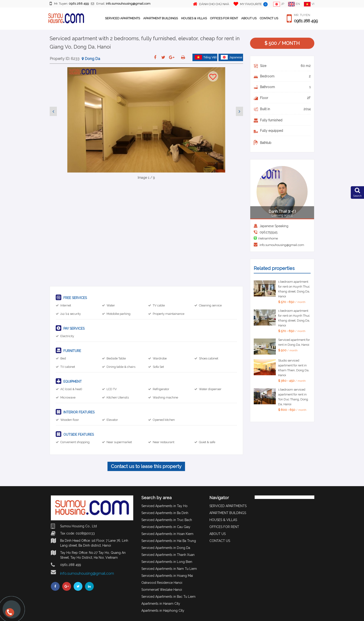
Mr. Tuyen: (69, 3)
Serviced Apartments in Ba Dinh (165, 513)
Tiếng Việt (206, 57)
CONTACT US (269, 18)
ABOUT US (249, 18)
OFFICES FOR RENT (224, 18)
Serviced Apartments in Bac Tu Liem (168, 597)
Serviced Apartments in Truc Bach (167, 520)
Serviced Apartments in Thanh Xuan (168, 555)
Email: (121, 4)
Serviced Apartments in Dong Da (166, 548)
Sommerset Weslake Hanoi (162, 590)
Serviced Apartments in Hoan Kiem (167, 534)
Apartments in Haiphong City (163, 611)
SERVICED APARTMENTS (122, 18)
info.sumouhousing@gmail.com (282, 245)
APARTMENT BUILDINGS (161, 18)
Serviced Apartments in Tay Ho (164, 506)
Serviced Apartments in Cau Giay (166, 527)
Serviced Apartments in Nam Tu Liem (169, 569)
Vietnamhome (268, 238)
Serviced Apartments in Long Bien (167, 562)
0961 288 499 (306, 21)
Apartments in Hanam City (161, 604)
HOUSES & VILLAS (194, 18)
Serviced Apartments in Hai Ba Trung (169, 541)
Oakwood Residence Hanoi (162, 583)
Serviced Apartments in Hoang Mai (167, 576)
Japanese (231, 57)
